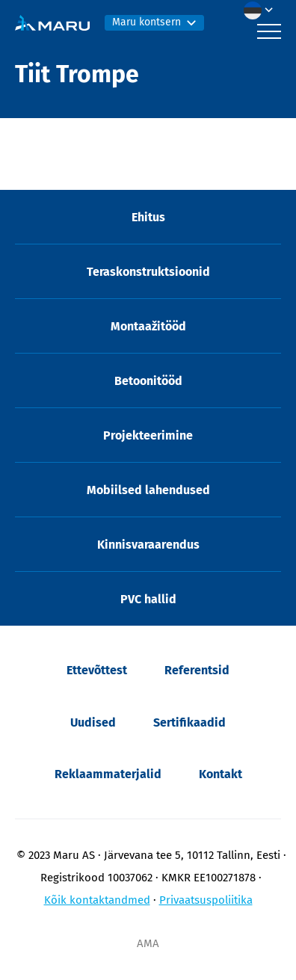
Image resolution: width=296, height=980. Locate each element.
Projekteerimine (148, 435)
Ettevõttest (97, 670)
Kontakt (221, 774)
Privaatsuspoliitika (206, 900)
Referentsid (197, 670)
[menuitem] (262, 10)
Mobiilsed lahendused (148, 490)
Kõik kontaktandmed (97, 900)
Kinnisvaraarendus (148, 545)
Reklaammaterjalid (108, 774)
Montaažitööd (148, 326)
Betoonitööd (148, 381)
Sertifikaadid (189, 722)
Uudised (93, 722)
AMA (148, 943)
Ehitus (148, 217)
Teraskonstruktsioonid (148, 272)
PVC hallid (148, 599)
